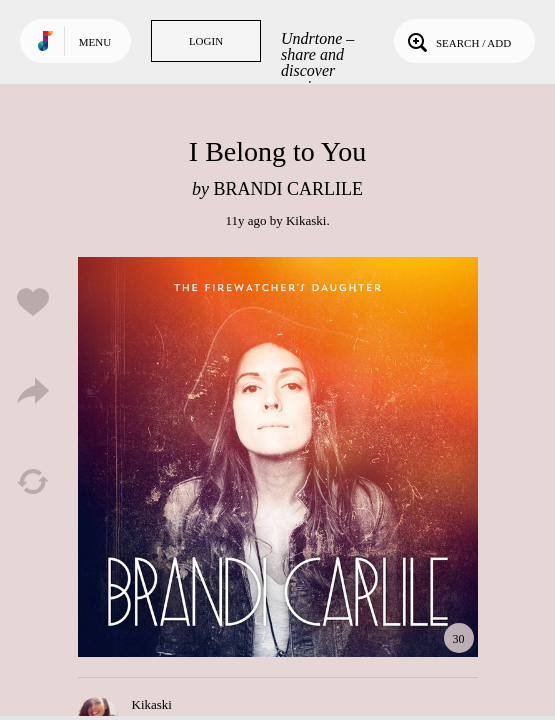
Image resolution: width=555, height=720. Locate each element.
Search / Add (457, 41)
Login (206, 41)
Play (278, 457)
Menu (95, 42)
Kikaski (306, 220)
